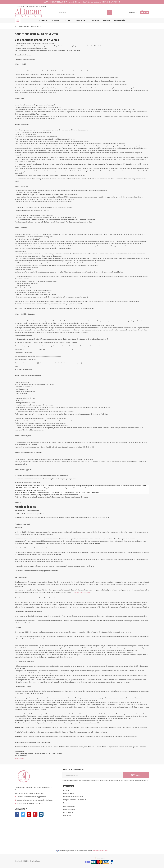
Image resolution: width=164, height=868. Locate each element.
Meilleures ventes (69, 809)
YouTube (29, 814)
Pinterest (35, 814)
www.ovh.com (20, 758)
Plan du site (67, 816)
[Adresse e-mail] (92, 775)
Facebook (17, 814)
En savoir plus (19, 6)
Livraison (66, 790)
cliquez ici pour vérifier (100, 851)
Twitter (23, 814)
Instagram (41, 814)
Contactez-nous (68, 812)
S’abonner (136, 775)
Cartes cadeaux (41, 6)
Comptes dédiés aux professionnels (75, 800)
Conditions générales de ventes (73, 797)
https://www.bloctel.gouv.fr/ (83, 592)
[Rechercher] (84, 13)
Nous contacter (30, 6)
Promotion (67, 803)
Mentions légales (69, 793)
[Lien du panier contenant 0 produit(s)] (145, 13)
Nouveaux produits (69, 806)
